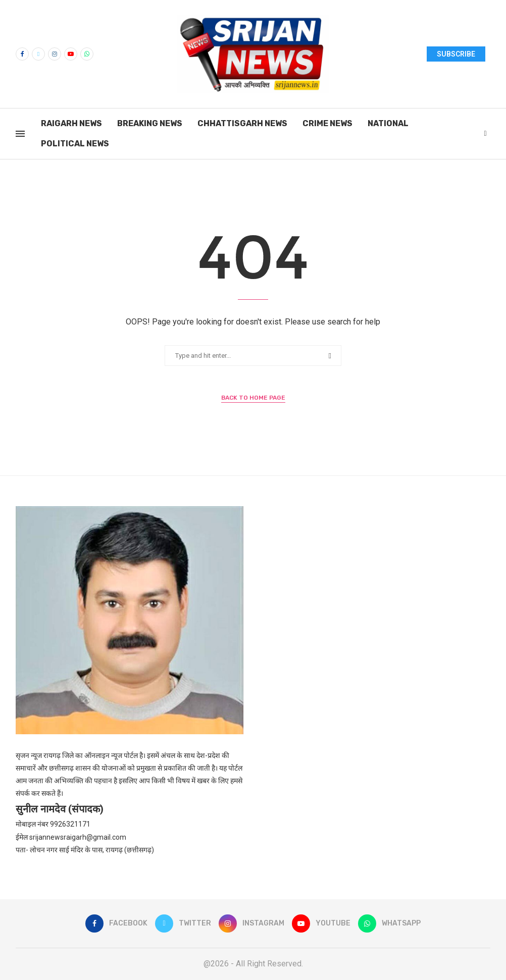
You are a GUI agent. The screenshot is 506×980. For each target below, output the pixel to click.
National (388, 123)
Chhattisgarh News (242, 123)
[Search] (485, 134)
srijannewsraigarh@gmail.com (78, 837)
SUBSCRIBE (456, 54)
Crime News (327, 123)
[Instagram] (55, 54)
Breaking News (150, 123)
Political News (75, 144)
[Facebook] (22, 54)
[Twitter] (38, 54)
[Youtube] (71, 54)
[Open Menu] (20, 134)
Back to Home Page (253, 398)
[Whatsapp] (87, 54)
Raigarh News (71, 123)
